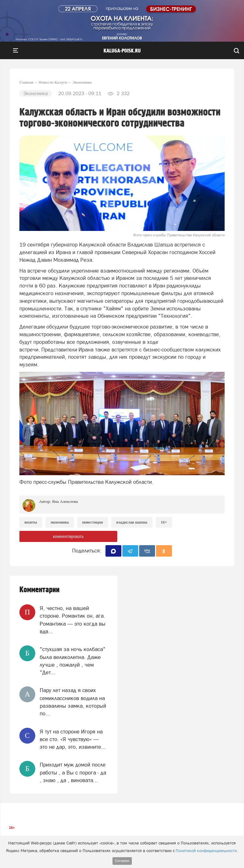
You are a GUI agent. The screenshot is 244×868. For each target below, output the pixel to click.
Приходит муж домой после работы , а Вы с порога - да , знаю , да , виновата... (73, 772)
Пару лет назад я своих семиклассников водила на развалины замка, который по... (73, 702)
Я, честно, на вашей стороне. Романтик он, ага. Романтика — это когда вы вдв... (73, 620)
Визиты (31, 522)
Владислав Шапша (132, 522)
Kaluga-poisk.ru (122, 51)
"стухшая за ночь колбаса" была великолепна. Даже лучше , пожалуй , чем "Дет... (73, 661)
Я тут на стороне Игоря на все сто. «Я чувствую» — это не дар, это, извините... (73, 739)
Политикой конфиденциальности (206, 851)
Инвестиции (93, 522)
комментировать (68, 536)
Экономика (60, 522)
